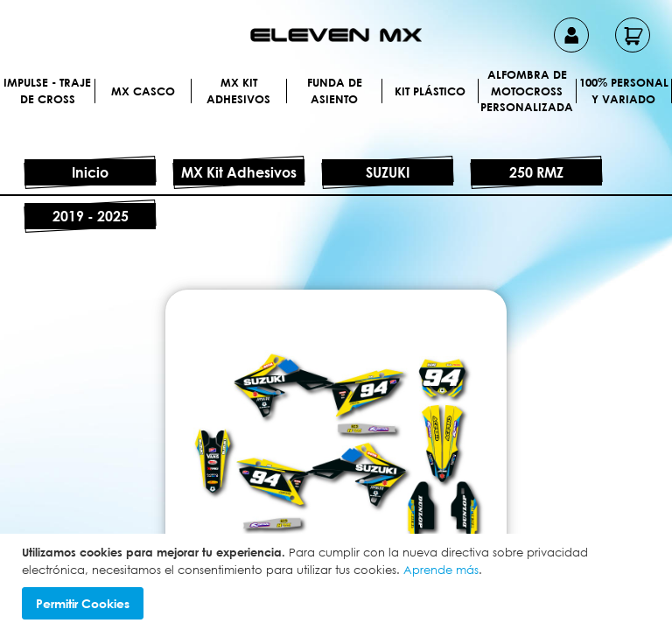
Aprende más (441, 570)
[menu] (336, 112)
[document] (338, 582)
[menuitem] (91, 91)
